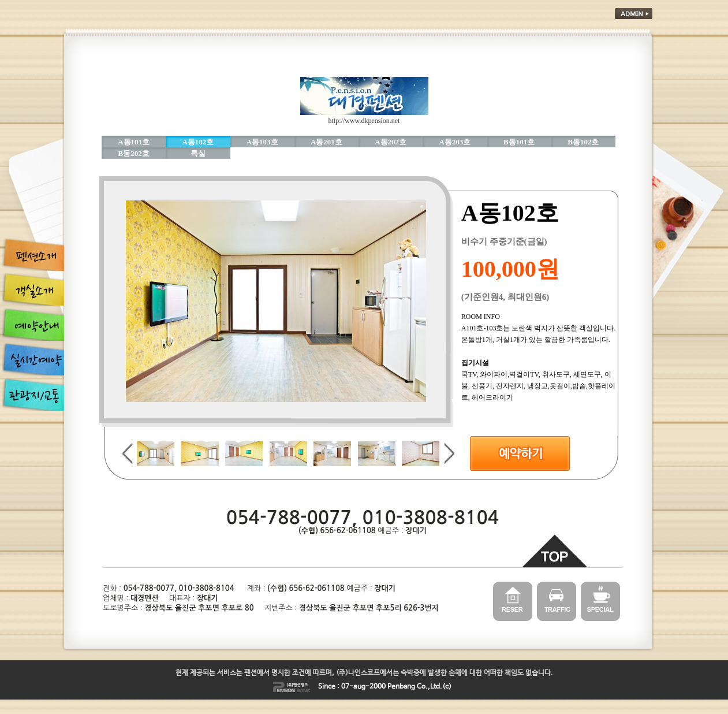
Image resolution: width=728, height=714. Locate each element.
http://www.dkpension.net (364, 121)
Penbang (401, 687)
